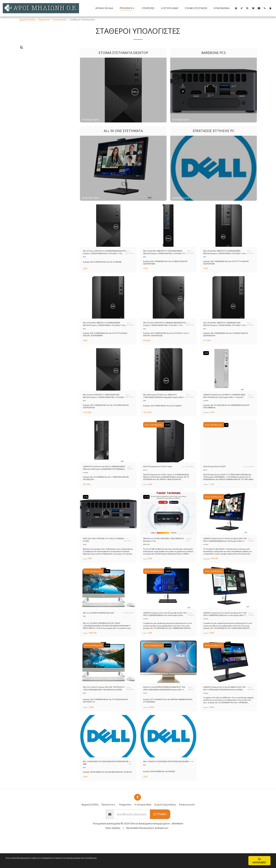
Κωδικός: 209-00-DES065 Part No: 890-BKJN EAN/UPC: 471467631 (108, 803)
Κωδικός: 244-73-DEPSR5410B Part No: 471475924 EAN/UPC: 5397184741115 (106, 727)
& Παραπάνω (35, 111)
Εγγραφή (160, 846)
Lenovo (206, 417)
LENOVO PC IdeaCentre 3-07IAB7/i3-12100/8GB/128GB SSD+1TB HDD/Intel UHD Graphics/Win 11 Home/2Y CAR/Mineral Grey (223, 411)
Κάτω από (33, 91)
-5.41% (228, 670)
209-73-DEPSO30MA (129, 337)
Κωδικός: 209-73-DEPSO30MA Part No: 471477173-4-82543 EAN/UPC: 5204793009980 (107, 348)
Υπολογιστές (60, 20)
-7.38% (108, 594)
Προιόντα (44, 20)
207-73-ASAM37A (190, 715)
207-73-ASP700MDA (185, 485)
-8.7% (87, 517)
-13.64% (169, 594)
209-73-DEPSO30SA (250, 263)
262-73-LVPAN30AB (250, 562)
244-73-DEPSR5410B (129, 715)
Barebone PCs (31, 69)
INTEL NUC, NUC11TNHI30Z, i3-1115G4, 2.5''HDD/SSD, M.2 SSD (101, 561)
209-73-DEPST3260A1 (188, 411)
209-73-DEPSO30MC (249, 337)
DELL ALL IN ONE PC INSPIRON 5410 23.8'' (99, 638)
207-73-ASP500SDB (247, 483)
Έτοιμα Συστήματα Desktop (39, 64)
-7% (227, 441)
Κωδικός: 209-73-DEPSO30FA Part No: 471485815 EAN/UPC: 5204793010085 (166, 274)
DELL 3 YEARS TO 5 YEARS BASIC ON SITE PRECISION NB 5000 (165, 791)
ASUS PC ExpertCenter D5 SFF (220, 483)
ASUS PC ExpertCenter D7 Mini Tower (160, 485)
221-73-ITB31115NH (129, 562)
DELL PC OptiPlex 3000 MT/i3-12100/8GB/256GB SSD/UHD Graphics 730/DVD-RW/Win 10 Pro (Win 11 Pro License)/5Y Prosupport (103, 337)
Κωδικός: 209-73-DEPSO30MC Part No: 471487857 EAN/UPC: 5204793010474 (227, 348)
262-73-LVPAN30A (250, 638)
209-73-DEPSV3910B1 (188, 337)
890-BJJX (191, 791)
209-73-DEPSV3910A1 (128, 263)
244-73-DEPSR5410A (126, 638)
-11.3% (228, 594)
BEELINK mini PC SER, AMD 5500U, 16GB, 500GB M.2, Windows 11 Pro (163, 561)
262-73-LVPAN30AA (189, 638)
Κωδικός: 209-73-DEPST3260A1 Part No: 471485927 (167, 421)
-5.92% (108, 670)
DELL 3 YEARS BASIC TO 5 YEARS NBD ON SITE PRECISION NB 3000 (105, 791)
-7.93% (228, 517)
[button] (242, 8)
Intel (85, 567)
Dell (84, 268)
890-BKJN (131, 791)
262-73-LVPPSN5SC (129, 485)
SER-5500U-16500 (189, 562)
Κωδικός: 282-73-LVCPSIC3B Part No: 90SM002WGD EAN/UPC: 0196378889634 (227, 422)
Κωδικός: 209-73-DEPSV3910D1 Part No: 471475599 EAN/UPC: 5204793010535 (107, 422)
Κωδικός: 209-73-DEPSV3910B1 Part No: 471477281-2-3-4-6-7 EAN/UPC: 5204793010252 (168, 348)
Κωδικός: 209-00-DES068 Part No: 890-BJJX (163, 801)
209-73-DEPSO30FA (189, 263)
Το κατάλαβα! (260, 861)
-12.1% (148, 517)
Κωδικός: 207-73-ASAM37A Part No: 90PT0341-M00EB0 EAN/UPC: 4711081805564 (165, 727)
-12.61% (169, 670)
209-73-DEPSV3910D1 (128, 411)
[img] (108, 235)
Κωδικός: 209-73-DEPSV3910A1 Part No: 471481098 (107, 273)
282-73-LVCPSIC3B (250, 411)
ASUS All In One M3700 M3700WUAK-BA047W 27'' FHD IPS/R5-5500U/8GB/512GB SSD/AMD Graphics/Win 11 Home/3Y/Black (164, 715)
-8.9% (207, 367)
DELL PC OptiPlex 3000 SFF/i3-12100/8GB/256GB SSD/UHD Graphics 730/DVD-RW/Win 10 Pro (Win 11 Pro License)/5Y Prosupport (223, 263)
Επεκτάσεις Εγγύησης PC (37, 78)
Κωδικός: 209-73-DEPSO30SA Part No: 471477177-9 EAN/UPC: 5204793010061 (227, 274)
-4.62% (168, 441)
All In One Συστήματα (35, 73)
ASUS (145, 491)
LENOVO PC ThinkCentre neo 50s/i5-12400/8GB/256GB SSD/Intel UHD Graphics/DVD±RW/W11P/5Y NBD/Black (103, 485)
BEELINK (147, 567)
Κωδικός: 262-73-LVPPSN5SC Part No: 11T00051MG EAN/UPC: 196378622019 (107, 497)
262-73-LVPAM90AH (249, 715)
